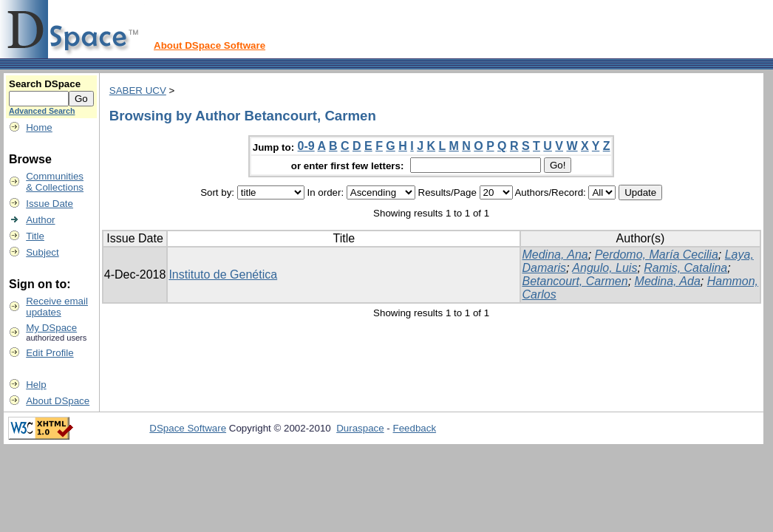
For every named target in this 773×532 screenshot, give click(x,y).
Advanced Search (42, 111)
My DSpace (51, 328)
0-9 (306, 146)
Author (40, 220)
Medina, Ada (668, 281)
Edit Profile (50, 353)
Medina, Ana (555, 255)
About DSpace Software (210, 45)
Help (36, 385)
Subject (42, 252)
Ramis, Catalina (685, 268)
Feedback (415, 428)
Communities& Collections (55, 182)
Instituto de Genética (223, 274)
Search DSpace (45, 84)
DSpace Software (188, 428)
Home (39, 127)
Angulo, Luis (605, 268)
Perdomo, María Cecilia (657, 255)
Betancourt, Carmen (575, 281)
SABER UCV (138, 91)
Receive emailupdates (57, 307)
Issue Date (50, 204)
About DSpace (58, 401)
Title (35, 236)
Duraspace (360, 428)
